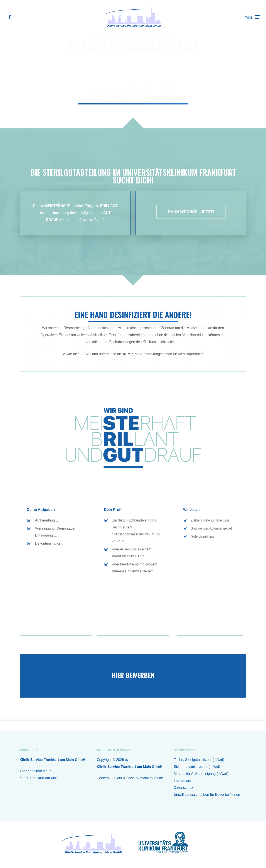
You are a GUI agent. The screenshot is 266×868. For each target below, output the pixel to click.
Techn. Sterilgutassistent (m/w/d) (199, 760)
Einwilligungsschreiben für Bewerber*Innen (207, 795)
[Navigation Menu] (252, 17)
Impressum (182, 781)
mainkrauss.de (152, 778)
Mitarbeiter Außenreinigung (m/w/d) (201, 774)
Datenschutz (184, 788)
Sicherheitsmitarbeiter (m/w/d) (197, 767)
